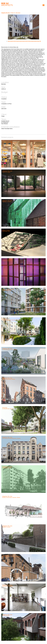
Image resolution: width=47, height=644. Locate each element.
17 (31, 41)
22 (39, 41)
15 (28, 41)
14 (27, 41)
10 (20, 41)
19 (34, 41)
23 (40, 41)
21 (37, 41)
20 (36, 41)
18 (33, 41)
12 (23, 41)
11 (22, 41)
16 (30, 41)
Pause (24, 38)
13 (25, 41)
